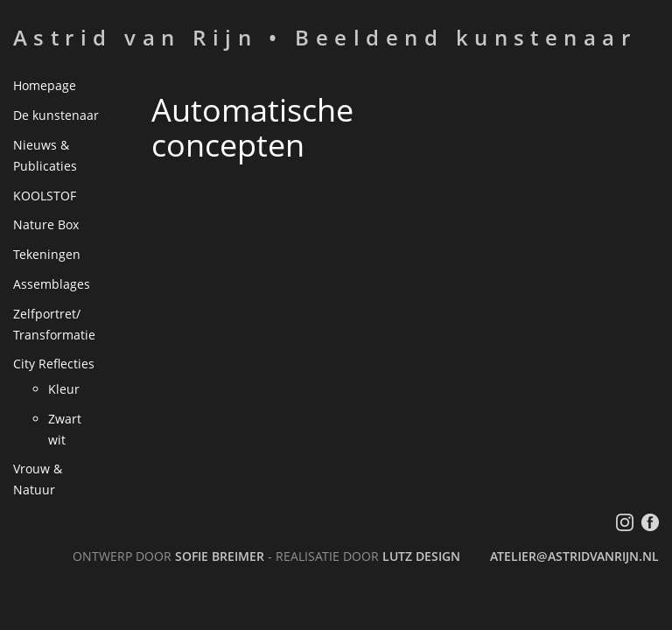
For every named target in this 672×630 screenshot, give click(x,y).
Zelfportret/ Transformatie (54, 324)
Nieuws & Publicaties (45, 155)
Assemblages (52, 284)
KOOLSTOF (45, 196)
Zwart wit (65, 429)
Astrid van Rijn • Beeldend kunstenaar (325, 37)
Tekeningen (47, 254)
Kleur (64, 389)
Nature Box (46, 224)
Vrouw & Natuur (38, 479)
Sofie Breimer (220, 556)
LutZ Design (421, 556)
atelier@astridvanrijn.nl (574, 556)
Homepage (45, 85)
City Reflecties (54, 364)
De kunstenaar (56, 115)
